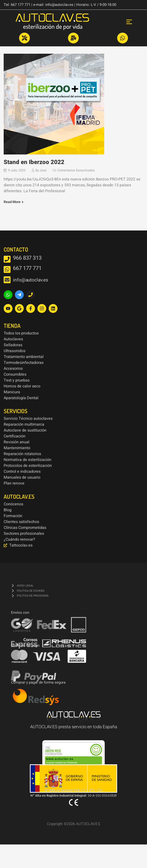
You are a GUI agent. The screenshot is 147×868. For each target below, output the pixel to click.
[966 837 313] (7, 259)
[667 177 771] (7, 269)
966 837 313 (27, 258)
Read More (12, 202)
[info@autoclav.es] (7, 280)
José (43, 170)
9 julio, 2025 (17, 170)
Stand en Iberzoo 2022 (34, 162)
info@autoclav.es (30, 280)
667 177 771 (27, 268)
